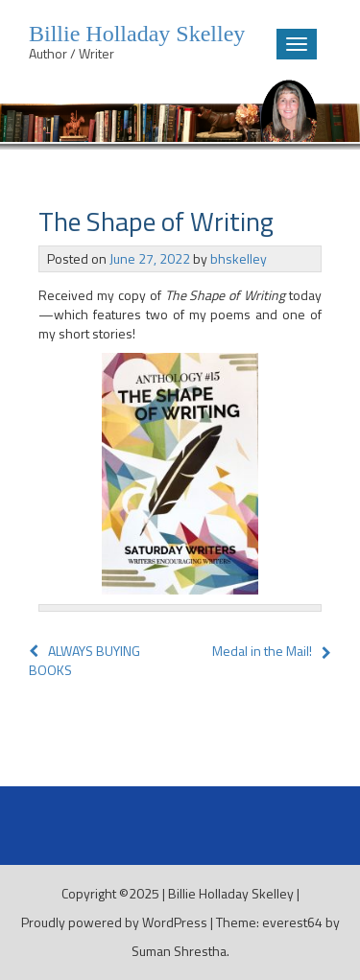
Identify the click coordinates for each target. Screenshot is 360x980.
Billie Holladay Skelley (231, 893)
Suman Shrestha (179, 951)
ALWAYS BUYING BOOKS (84, 660)
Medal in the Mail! (262, 651)
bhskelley (239, 258)
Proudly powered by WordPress (114, 922)
